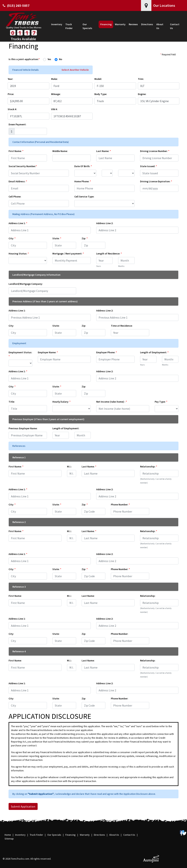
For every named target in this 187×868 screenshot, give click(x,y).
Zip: (85, 238)
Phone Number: (120, 505)
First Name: (16, 151)
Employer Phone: (107, 352)
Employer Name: (48, 352)
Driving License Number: (155, 151)
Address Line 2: (105, 223)
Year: (10, 79)
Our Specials (54, 835)
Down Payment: (17, 124)
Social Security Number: (23, 166)
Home (8, 835)
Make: (54, 79)
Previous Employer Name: (23, 428)
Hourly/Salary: (61, 402)
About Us (114, 835)
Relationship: (149, 467)
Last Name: (104, 151)
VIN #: (54, 109)
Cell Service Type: (84, 197)
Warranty (85, 835)
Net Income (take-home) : (112, 402)
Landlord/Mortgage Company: (26, 284)
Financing (70, 835)
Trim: (141, 79)
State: (57, 238)
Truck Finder (36, 835)
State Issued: (148, 166)
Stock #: (12, 109)
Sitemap (9, 839)
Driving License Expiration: (156, 181)
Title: (12, 402)
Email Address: (18, 181)
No (61, 59)
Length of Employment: (154, 352)
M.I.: (69, 467)
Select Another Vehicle (75, 70)
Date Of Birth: (83, 166)
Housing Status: (19, 254)
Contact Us (129, 835)
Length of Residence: (109, 254)
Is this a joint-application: (24, 59)
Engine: (142, 94)
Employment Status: (20, 354)
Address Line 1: (18, 223)
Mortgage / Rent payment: (68, 254)
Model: (98, 79)
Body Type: (101, 94)
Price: (11, 94)
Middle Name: (60, 151)
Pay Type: (161, 402)
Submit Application (23, 806)
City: (12, 238)
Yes (49, 59)
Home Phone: (83, 181)
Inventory (20, 835)
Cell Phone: (15, 197)
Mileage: (56, 94)
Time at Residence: (122, 326)
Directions (99, 835)
